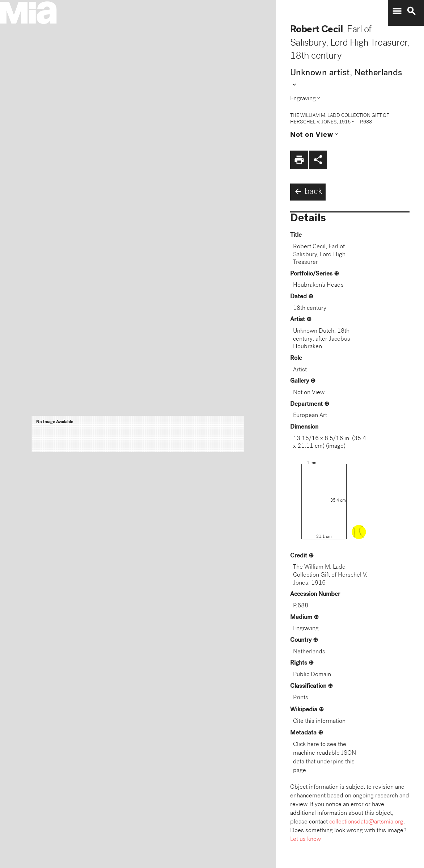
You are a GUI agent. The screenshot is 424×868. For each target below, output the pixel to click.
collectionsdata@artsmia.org (366, 822)
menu (397, 11)
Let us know (306, 840)
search (411, 11)
